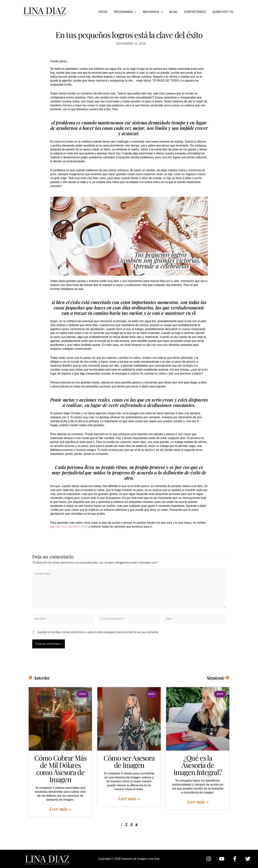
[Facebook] (235, 859)
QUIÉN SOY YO (223, 12)
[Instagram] (209, 859)
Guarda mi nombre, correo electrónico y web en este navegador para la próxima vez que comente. (98, 632)
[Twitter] (248, 859)
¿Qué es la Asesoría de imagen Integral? (198, 765)
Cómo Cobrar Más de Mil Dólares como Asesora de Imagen (60, 769)
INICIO (108, 12)
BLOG (176, 12)
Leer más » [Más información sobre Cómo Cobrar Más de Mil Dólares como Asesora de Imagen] (60, 809)
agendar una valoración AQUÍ (69, 527)
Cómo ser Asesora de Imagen (129, 761)
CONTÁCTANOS (196, 12)
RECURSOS (156, 12)
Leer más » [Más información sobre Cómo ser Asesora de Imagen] (129, 798)
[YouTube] (222, 859)
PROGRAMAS (129, 12)
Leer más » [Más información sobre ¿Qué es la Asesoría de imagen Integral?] (198, 802)
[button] (139, 12)
